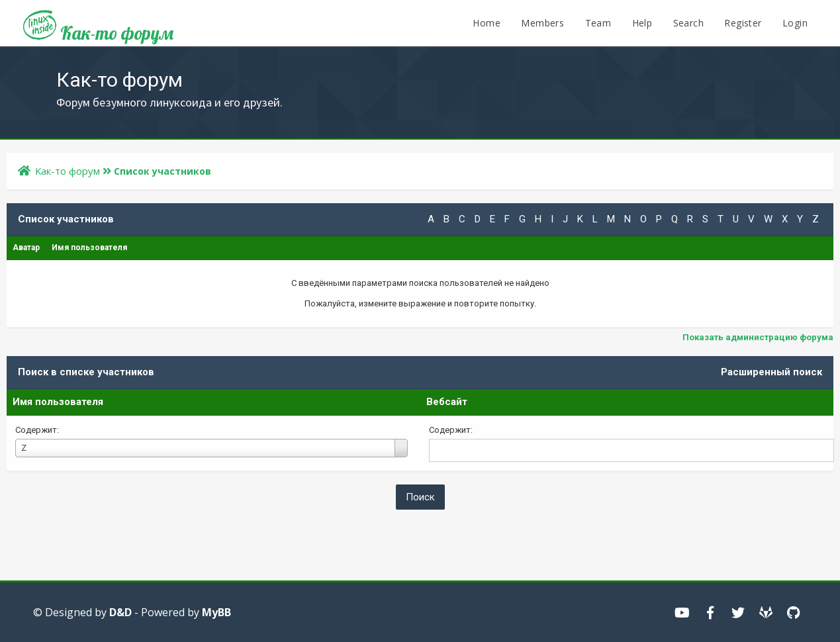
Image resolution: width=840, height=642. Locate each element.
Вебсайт (447, 402)
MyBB (216, 612)
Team (598, 23)
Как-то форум (98, 28)
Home (487, 23)
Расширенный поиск (771, 372)
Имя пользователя (58, 402)
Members (542, 23)
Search (688, 23)
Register (743, 23)
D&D (120, 612)
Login (795, 23)
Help (642, 23)
